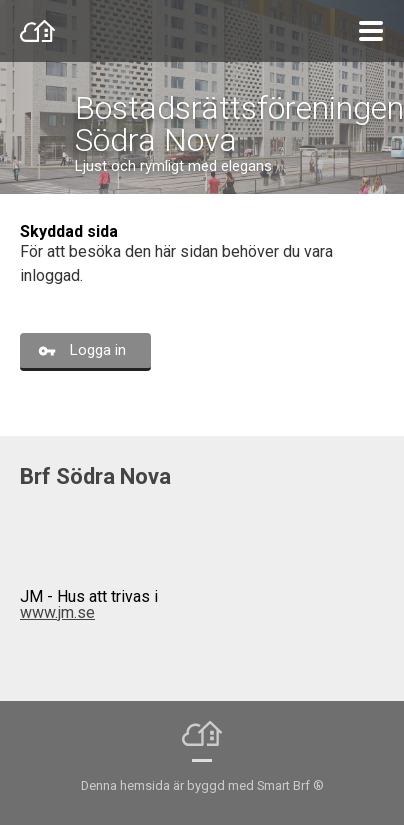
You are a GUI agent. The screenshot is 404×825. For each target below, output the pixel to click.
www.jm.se (57, 612)
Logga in (98, 350)
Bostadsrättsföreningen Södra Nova (239, 124)
